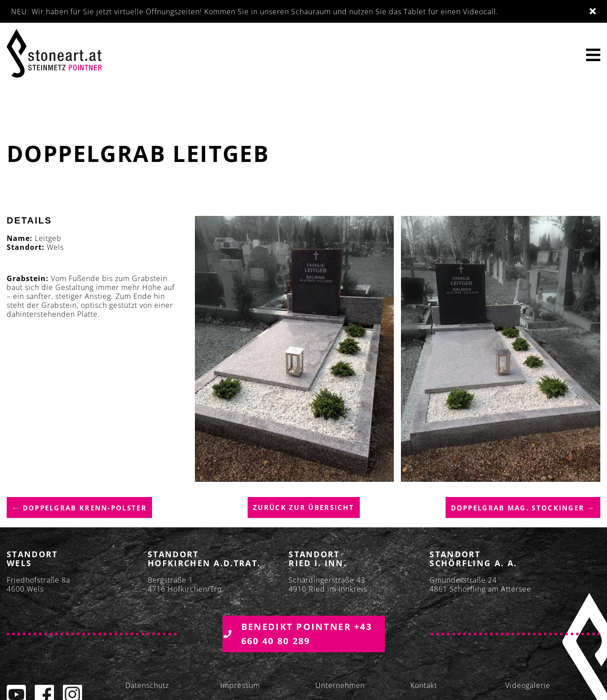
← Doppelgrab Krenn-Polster (79, 508)
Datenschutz (147, 685)
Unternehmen (340, 685)
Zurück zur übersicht (303, 507)
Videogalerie (528, 685)
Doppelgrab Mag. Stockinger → (523, 508)
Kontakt (424, 685)
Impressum (240, 685)
